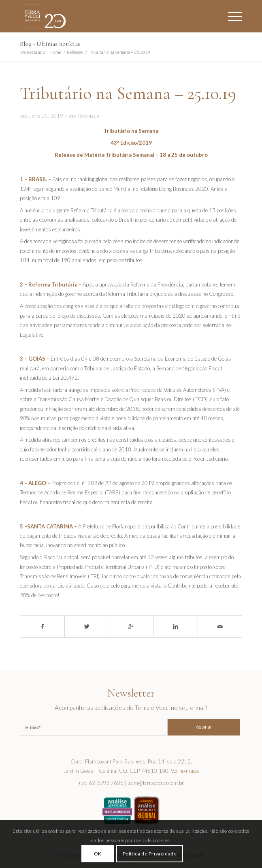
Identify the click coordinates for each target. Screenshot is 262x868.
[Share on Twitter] (87, 626)
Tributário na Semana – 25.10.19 (128, 93)
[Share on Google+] (131, 626)
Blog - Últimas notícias (50, 44)
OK (98, 854)
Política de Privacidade (150, 854)
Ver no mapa (185, 771)
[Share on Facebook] (43, 626)
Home (56, 52)
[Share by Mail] (220, 626)
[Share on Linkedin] (176, 626)
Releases (75, 52)
